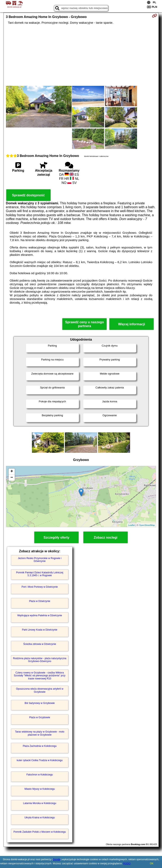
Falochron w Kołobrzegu (40, 775)
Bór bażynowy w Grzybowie (40, 703)
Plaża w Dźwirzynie (40, 601)
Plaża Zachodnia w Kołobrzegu (40, 746)
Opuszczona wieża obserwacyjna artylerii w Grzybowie (40, 690)
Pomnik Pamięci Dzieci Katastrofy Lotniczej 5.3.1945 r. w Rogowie (40, 574)
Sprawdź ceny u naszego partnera (84, 324)
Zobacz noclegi (106, 537)
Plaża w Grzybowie (40, 717)
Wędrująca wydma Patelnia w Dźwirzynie (40, 615)
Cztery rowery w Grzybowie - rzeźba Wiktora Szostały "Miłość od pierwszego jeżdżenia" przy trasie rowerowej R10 (40, 676)
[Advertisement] (81, 55)
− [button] (12, 478)
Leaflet (131, 525)
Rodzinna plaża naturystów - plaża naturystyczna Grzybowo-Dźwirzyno (40, 660)
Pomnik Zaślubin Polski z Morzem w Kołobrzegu (40, 832)
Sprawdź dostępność (28, 195)
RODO (127, 864)
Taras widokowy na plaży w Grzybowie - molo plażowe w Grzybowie (40, 733)
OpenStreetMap (147, 525)
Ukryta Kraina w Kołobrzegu (40, 818)
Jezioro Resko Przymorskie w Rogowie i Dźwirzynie (40, 560)
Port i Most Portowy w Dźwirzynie (40, 587)
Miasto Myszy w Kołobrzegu (40, 789)
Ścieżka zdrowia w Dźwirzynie (40, 644)
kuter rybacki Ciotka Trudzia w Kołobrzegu (40, 760)
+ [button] (12, 472)
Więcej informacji (131, 324)
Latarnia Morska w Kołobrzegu (40, 803)
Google (57, 859)
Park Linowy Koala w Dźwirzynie (40, 630)
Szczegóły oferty (56, 537)
